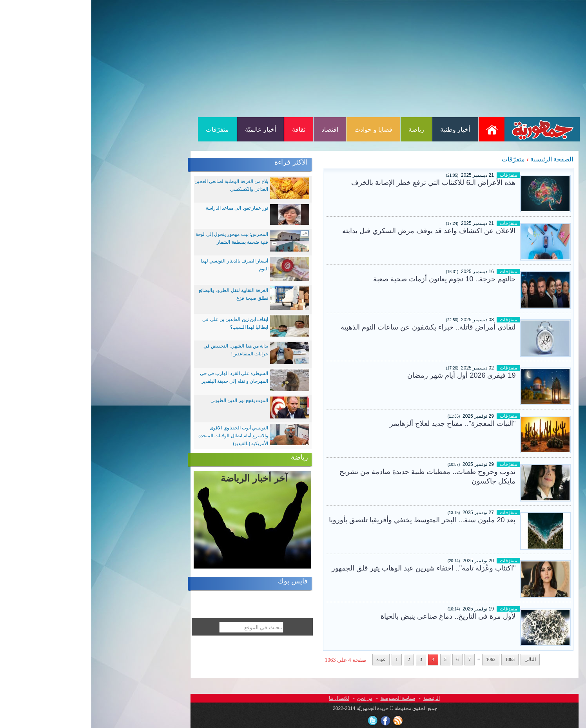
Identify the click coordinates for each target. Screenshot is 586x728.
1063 (419, 659)
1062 (399, 659)
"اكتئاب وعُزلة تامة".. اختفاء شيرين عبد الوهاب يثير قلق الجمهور (332, 568)
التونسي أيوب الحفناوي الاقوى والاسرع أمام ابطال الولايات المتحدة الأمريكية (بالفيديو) (142, 436)
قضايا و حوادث (282, 129)
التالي (439, 659)
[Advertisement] (293, 58)
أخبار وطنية (364, 129)
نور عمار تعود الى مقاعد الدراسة (146, 208)
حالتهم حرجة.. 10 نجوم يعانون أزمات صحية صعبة (353, 279)
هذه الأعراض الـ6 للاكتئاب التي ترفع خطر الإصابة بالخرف (342, 183)
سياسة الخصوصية (307, 698)
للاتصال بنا (248, 698)
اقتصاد (239, 129)
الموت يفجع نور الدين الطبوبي (148, 400)
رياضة (325, 129)
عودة (290, 659)
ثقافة (207, 129)
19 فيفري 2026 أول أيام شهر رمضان (370, 375)
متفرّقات (126, 129)
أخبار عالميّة (169, 129)
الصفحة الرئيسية (460, 159)
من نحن (273, 698)
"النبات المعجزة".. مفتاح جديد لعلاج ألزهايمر (361, 424)
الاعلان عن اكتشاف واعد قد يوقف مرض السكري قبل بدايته (337, 231)
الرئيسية (340, 698)
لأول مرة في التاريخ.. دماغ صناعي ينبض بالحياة (357, 616)
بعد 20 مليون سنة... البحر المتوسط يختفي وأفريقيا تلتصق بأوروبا (331, 520)
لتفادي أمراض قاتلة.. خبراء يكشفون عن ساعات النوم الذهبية (337, 327)
